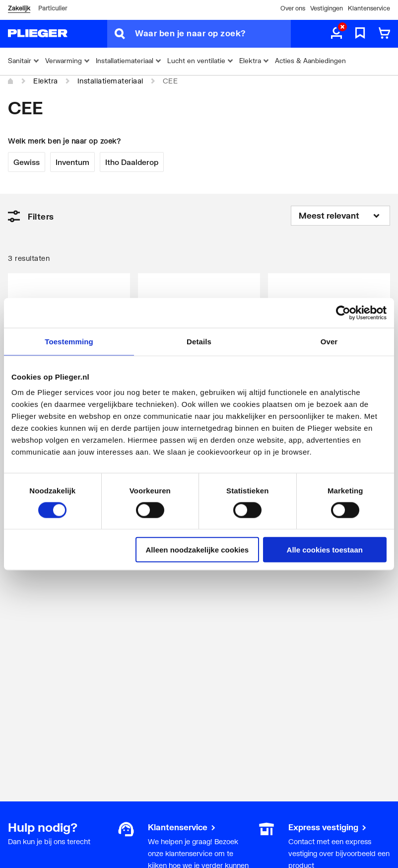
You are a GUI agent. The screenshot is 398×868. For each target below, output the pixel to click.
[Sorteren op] (340, 216)
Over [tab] (329, 341)
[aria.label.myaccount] (336, 34)
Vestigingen (327, 8)
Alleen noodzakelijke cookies (198, 550)
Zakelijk (19, 8)
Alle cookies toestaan (325, 550)
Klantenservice (369, 8)
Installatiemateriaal (110, 81)
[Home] (11, 81)
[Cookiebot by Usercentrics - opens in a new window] (343, 313)
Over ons (293, 8)
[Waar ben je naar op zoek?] (213, 34)
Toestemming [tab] (69, 341)
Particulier (53, 8)
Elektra (46, 81)
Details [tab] (199, 341)
